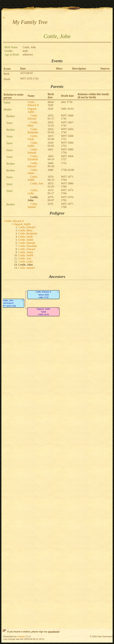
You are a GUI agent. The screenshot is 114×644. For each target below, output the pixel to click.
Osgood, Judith (32, 110)
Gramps (21, 636)
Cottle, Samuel (33, 205)
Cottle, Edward (33, 117)
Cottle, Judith (33, 144)
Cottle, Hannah (33, 151)
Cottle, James (33, 171)
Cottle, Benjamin (33, 131)
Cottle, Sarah (33, 137)
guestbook (53, 632)
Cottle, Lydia (33, 192)
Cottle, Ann (37, 183)
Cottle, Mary (33, 124)
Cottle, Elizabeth (33, 158)
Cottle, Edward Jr (33, 104)
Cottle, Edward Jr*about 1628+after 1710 (43, 295)
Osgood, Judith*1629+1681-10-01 (43, 312)
